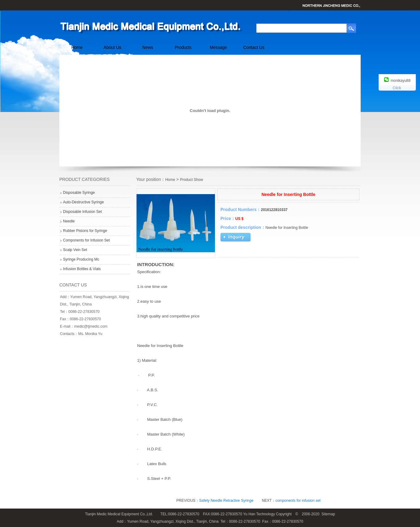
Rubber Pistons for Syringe (85, 231)
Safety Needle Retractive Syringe (226, 501)
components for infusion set (298, 501)
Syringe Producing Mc (81, 259)
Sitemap (328, 514)
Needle (69, 221)
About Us (113, 47)
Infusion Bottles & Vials (82, 269)
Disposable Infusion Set (82, 212)
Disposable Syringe (79, 193)
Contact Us (254, 47)
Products (183, 47)
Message (218, 47)
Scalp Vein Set (75, 250)
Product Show (191, 180)
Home (77, 47)
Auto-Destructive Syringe (83, 202)
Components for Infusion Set (86, 240)
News (148, 47)
